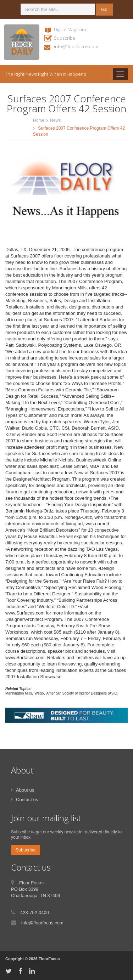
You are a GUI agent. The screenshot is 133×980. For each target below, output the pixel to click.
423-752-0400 (35, 913)
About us (25, 790)
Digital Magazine (71, 29)
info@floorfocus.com (76, 46)
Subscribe (65, 38)
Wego (39, 693)
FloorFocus (49, 959)
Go (104, 9)
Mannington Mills (19, 693)
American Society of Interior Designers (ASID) (82, 693)
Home (39, 120)
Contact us (27, 800)
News (55, 120)
